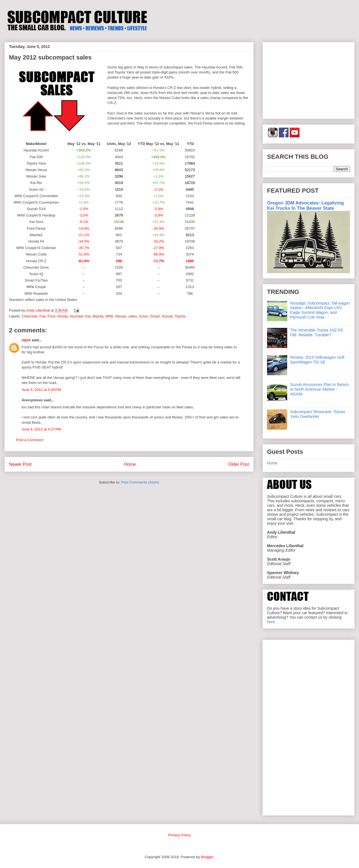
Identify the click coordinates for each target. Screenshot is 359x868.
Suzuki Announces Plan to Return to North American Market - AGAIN (320, 389)
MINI (109, 316)
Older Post (239, 464)
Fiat (42, 316)
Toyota (180, 316)
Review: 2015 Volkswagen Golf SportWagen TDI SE (317, 360)
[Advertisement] (309, 79)
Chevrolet (30, 316)
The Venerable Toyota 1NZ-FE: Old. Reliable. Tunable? (317, 332)
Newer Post (20, 464)
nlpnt (26, 340)
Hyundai (77, 316)
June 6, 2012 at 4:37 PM (41, 429)
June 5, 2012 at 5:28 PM (41, 390)
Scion (143, 316)
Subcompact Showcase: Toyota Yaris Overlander (318, 414)
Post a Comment (30, 440)
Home (130, 464)
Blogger (207, 857)
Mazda (98, 316)
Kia (88, 316)
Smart (155, 316)
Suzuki (167, 316)
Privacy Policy (180, 835)
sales (133, 316)
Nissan (121, 316)
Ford (51, 316)
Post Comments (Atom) (140, 482)
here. (271, 622)
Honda (62, 316)
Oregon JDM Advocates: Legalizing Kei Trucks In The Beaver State (305, 205)
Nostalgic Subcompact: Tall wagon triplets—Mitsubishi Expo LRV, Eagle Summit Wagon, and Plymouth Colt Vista (320, 310)
